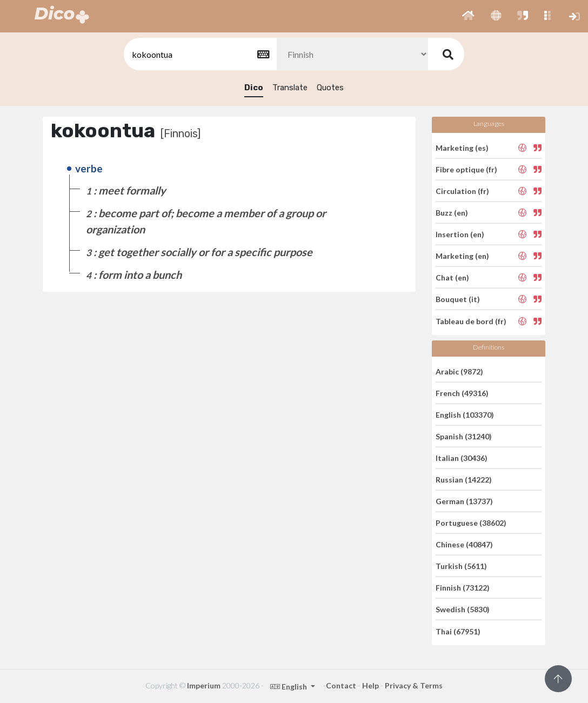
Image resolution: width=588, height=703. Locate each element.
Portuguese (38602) (471, 523)
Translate (290, 88)
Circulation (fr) (462, 191)
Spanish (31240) (464, 436)
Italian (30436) (462, 458)
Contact (341, 685)
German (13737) (464, 501)
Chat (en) (452, 277)
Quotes (330, 88)
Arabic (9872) (459, 371)
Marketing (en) (462, 256)
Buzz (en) (452, 213)
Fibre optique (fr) (466, 169)
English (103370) (465, 415)
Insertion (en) (460, 234)
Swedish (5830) (463, 609)
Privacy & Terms (414, 685)
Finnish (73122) (463, 588)
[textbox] (199, 54)
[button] (468, 16)
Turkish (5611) (461, 566)
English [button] (289, 687)
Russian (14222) (464, 480)
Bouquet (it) (458, 299)
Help (370, 685)
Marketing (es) (462, 147)
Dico (254, 88)
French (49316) (462, 393)
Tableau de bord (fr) (471, 321)
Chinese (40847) (464, 544)
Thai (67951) (458, 631)
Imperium (204, 685)
